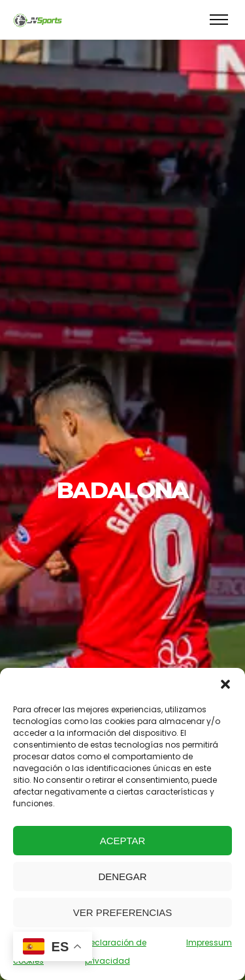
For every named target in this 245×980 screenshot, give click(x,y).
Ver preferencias (123, 912)
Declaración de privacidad (116, 952)
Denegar (122, 877)
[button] (225, 684)
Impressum (209, 942)
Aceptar (123, 841)
